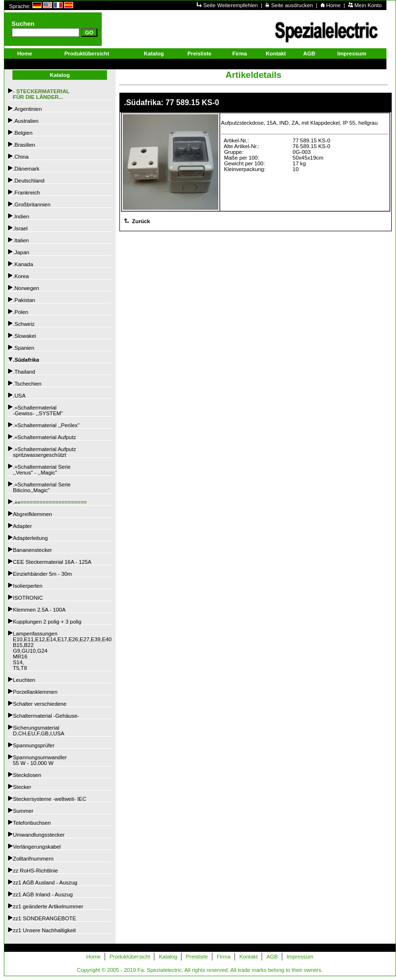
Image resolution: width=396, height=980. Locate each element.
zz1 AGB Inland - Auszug (43, 894)
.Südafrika (26, 360)
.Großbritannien (32, 205)
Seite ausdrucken (293, 5)
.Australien (26, 121)
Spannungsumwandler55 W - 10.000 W (40, 760)
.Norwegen (26, 288)
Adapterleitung (30, 538)
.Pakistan (24, 300)
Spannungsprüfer (34, 745)
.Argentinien (27, 109)
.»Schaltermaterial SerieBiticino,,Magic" (42, 487)
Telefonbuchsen (32, 823)
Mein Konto (368, 5)
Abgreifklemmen (32, 514)
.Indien (21, 216)
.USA (19, 396)
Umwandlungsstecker (39, 835)
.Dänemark (26, 169)
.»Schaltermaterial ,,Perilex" (46, 425)
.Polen (21, 312)
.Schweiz (24, 324)
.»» (50, 502)
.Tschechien (27, 384)
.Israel (20, 228)
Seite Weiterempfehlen (231, 5)
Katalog (154, 54)
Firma (240, 54)
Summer (23, 811)
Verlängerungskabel (37, 847)
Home (334, 5)
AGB (309, 54)
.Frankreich (27, 193)
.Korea (21, 276)
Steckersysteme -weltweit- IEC (50, 799)
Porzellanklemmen (35, 692)
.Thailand (24, 372)
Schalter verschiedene (40, 704)
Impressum (352, 54)
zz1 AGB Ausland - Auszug (45, 883)
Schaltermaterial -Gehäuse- (46, 716)
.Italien (21, 240)
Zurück (140, 221)
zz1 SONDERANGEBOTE (44, 918)
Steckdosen (27, 775)
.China (21, 157)
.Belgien (23, 133)
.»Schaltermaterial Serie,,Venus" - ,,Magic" (42, 470)
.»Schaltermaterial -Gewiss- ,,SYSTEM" (38, 410)
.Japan (21, 252)
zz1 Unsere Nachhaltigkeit (44, 930)
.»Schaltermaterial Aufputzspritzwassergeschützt (44, 452)
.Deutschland (29, 181)
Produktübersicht (87, 54)
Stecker (22, 787)
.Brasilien (24, 145)
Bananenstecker (32, 550)
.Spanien (24, 348)
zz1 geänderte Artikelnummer (48, 906)
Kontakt (276, 54)
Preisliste (199, 54)
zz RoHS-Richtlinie (35, 871)
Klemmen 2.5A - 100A (39, 610)
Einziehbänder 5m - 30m (42, 574)
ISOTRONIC (28, 598)
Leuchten (24, 680)
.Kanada (23, 264)
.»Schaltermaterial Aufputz (44, 437)
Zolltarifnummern (33, 859)
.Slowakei (24, 336)
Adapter (22, 526)
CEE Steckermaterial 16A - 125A (52, 562)
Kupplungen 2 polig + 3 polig (47, 622)
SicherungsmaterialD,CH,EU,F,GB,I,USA (39, 731)
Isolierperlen (28, 586)
